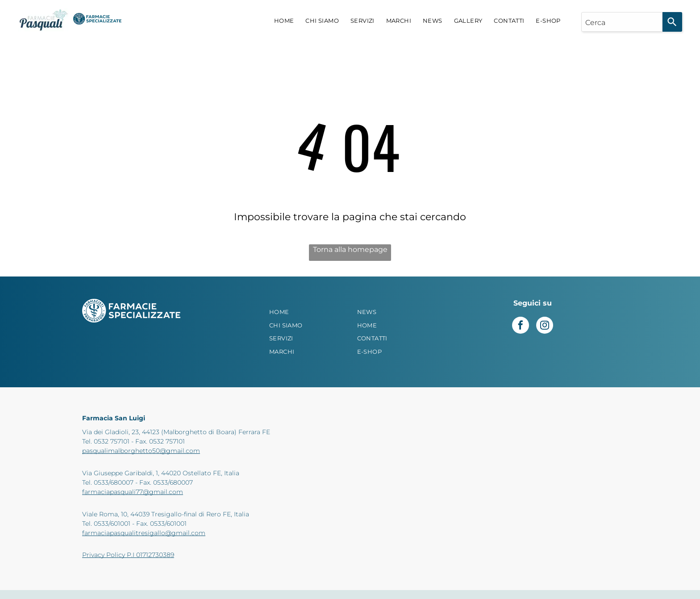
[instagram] (545, 326)
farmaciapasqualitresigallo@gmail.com (144, 533)
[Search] (672, 22)
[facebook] (521, 326)
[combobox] (622, 22)
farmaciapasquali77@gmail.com (133, 492)
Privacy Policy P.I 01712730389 (128, 555)
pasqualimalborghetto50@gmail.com (141, 451)
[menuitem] (284, 21)
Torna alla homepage (350, 249)
